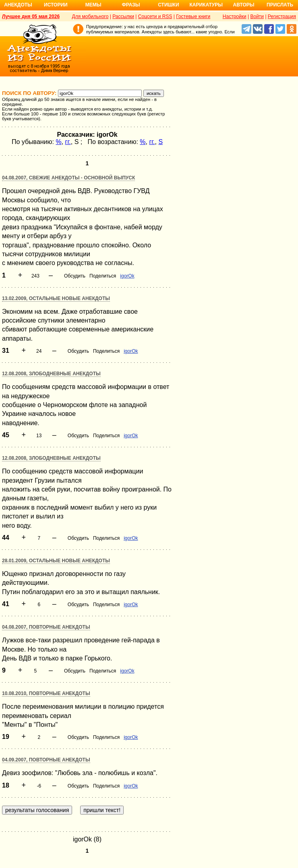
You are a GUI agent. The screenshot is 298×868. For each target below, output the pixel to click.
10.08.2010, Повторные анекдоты (46, 693)
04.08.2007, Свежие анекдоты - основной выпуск (68, 178)
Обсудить (75, 276)
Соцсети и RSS (155, 16)
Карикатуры (206, 5)
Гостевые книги (193, 16)
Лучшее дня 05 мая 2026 (31, 16)
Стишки (168, 5)
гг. (68, 142)
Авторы (244, 5)
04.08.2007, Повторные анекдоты (46, 627)
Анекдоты (18, 5)
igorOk (127, 276)
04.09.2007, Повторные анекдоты (46, 760)
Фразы (131, 5)
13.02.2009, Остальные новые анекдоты (56, 298)
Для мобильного (90, 16)
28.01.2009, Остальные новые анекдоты (56, 561)
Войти (257, 16)
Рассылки (123, 16)
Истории (56, 5)
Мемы (93, 5)
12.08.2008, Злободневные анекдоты (51, 374)
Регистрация (282, 16)
